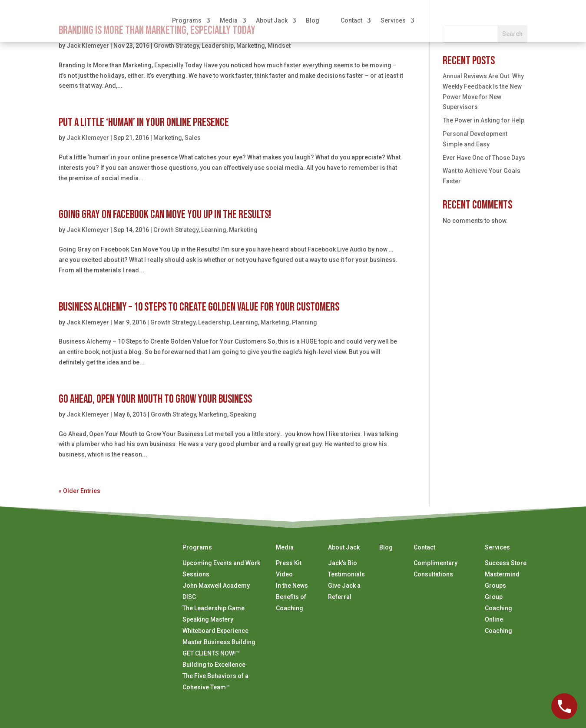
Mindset (279, 46)
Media (229, 20)
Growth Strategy (176, 46)
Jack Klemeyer (88, 46)
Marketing (251, 46)
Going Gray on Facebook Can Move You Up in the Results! (165, 215)
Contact (351, 20)
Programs (187, 20)
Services (393, 20)
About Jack (272, 20)
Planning (305, 322)
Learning (214, 230)
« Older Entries (79, 491)
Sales (193, 138)
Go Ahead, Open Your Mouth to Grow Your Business (155, 399)
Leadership (218, 46)
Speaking (243, 414)
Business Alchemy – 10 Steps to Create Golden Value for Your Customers (199, 307)
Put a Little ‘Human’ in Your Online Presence (144, 123)
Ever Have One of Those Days (484, 158)
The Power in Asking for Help (483, 120)
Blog (313, 20)
